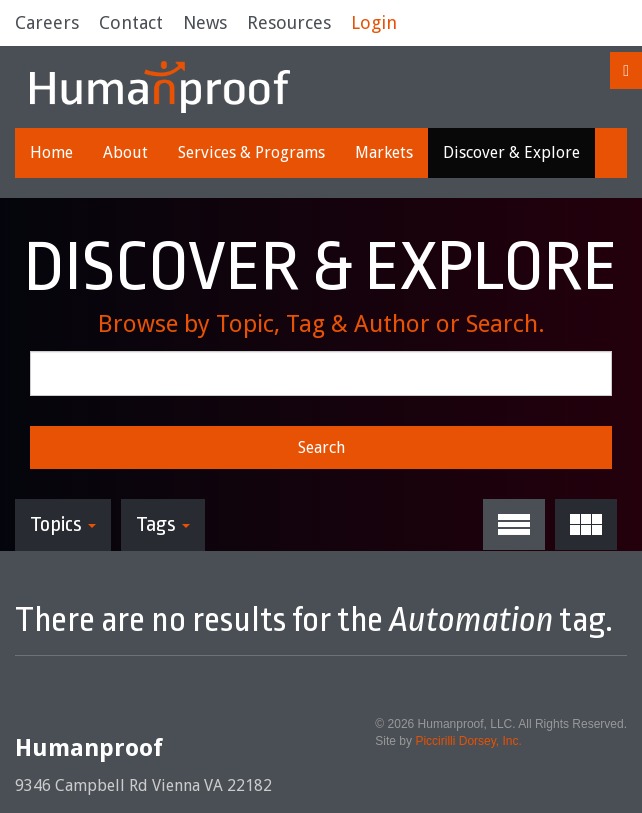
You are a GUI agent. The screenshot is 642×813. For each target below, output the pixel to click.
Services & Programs (251, 152)
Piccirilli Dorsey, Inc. (468, 741)
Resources (289, 22)
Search (321, 447)
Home (51, 152)
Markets (384, 152)
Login (374, 22)
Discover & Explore (511, 152)
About (125, 152)
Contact (131, 22)
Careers (47, 22)
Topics (63, 524)
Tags (163, 524)
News (205, 22)
